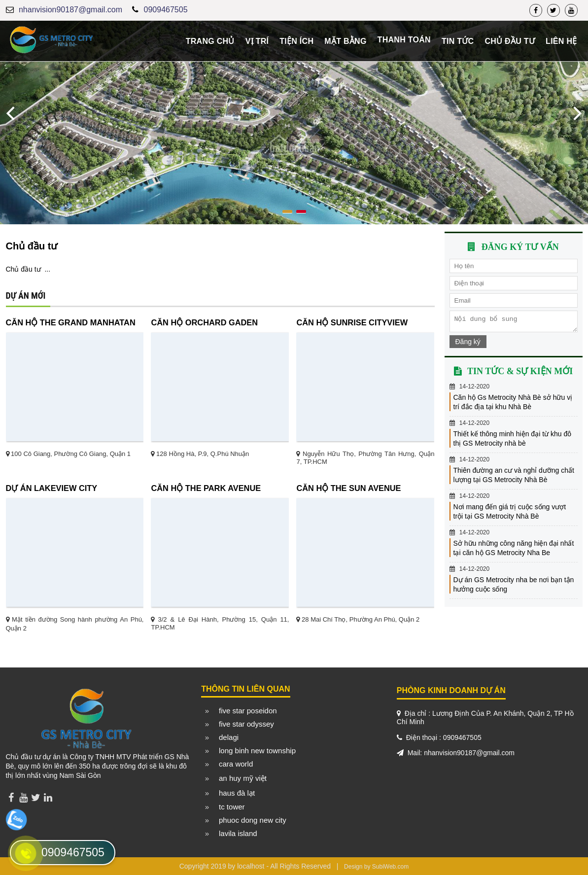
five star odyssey (246, 724)
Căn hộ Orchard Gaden (204, 322)
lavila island (238, 833)
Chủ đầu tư (510, 41)
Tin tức (458, 41)
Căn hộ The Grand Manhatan (71, 322)
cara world (236, 764)
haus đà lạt (237, 793)
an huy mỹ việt (243, 778)
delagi (229, 737)
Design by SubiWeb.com (376, 867)
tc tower (232, 807)
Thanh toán (404, 40)
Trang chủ (210, 41)
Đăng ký (468, 345)
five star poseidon (248, 711)
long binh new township (257, 751)
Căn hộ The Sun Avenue (348, 488)
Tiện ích (296, 41)
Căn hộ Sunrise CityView (352, 322)
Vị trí (257, 41)
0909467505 (166, 10)
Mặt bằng (345, 41)
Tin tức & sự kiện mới (520, 374)
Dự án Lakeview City (52, 488)
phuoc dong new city (253, 820)
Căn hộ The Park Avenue (206, 488)
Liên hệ (561, 41)
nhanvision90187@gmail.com (70, 10)
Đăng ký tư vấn (520, 247)
